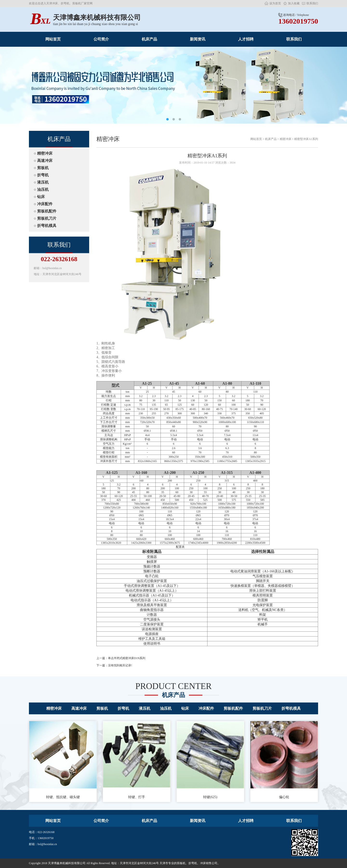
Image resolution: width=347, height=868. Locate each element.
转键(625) (210, 760)
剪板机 (181, 863)
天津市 (164, 863)
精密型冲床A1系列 (306, 139)
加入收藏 (294, 3)
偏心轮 (284, 760)
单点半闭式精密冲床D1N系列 (127, 658)
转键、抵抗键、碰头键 (63, 760)
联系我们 (312, 3)
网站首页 (53, 39)
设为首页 (275, 3)
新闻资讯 (198, 39)
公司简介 (101, 39)
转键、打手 (137, 760)
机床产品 (149, 39)
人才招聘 (246, 39)
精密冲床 (286, 139)
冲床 (203, 863)
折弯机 (193, 863)
